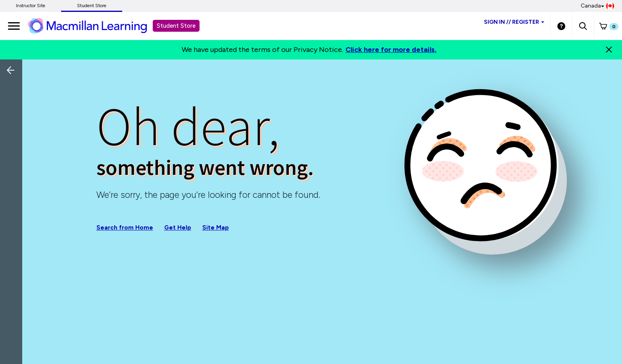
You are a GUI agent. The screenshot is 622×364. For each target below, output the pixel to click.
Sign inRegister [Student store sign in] (514, 22)
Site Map (216, 228)
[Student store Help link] (561, 26)
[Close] (609, 50)
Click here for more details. (391, 50)
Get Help (178, 228)
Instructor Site (31, 6)
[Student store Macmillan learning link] (93, 25)
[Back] (13, 123)
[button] (583, 26)
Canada (597, 6)
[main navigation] (14, 26)
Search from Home (125, 228)
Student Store (92, 6)
